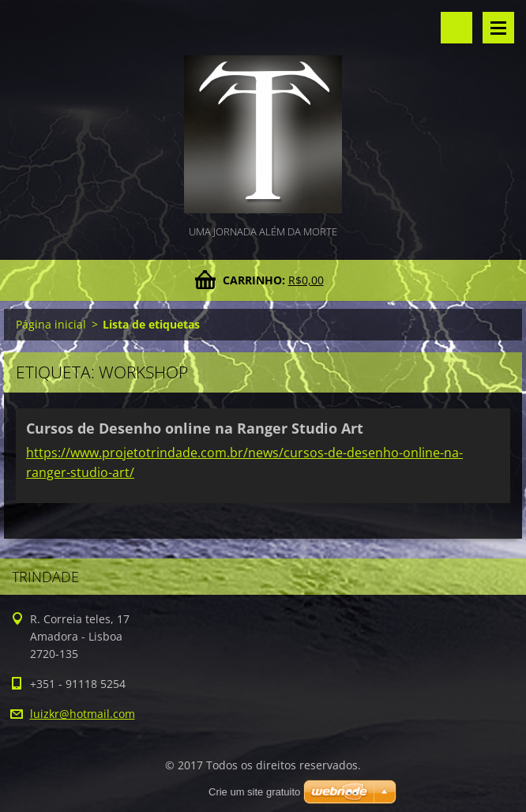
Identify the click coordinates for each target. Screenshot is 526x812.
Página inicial (51, 324)
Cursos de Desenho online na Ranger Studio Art (195, 428)
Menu (498, 28)
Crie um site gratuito (254, 792)
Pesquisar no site (456, 28)
